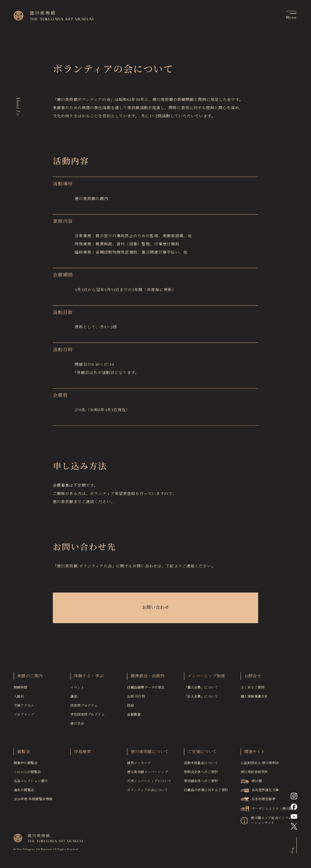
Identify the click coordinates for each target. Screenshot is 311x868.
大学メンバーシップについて (149, 783)
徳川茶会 (77, 725)
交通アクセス (24, 707)
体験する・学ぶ (89, 678)
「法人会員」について (201, 698)
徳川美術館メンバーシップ (147, 774)
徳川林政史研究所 (254, 774)
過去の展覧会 (24, 792)
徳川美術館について (150, 754)
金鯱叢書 (134, 716)
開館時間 (21, 689)
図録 (130, 707)
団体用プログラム (84, 707)
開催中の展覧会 (26, 765)
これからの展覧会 (27, 774)
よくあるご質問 (253, 689)
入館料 (19, 698)
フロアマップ (24, 716)
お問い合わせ (156, 608)
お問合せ (253, 678)
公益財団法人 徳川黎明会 (260, 765)
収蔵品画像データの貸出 (146, 689)
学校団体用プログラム (87, 716)
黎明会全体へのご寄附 (201, 774)
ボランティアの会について (147, 792)
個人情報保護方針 (254, 698)
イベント (77, 689)
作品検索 (82, 754)
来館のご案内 (30, 678)
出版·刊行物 (136, 698)
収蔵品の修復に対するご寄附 (206, 792)
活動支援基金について (201, 765)
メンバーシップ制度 (206, 678)
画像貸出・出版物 (148, 678)
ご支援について (202, 754)
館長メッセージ (139, 765)
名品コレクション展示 (31, 783)
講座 (74, 698)
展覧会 (24, 754)
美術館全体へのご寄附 (201, 783)
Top (292, 852)
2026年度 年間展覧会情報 (33, 801)
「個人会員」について (201, 689)
